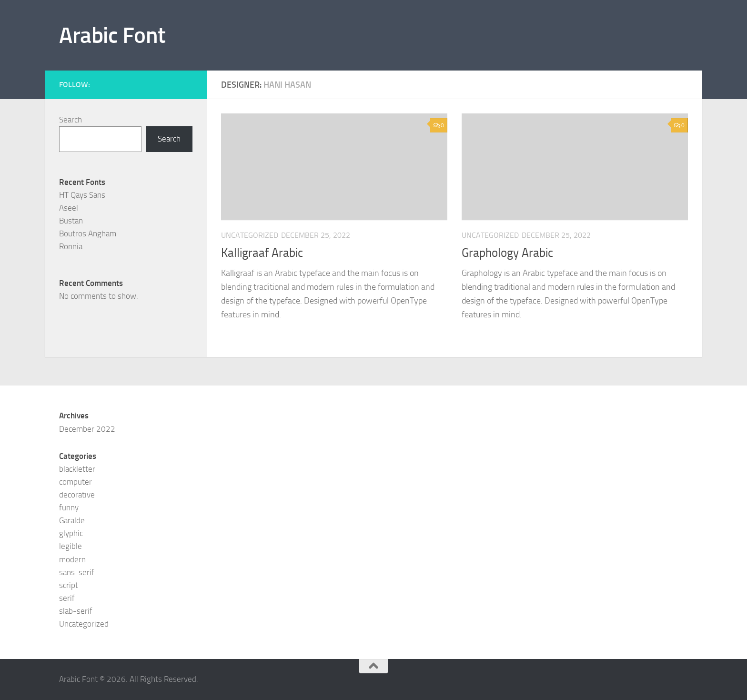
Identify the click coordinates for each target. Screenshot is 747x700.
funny (69, 507)
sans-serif (77, 572)
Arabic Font (112, 35)
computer (76, 482)
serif (67, 598)
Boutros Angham (88, 233)
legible (71, 546)
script (69, 585)
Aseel (69, 208)
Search (71, 120)
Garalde (72, 520)
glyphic (71, 533)
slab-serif (76, 611)
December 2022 (87, 429)
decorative (77, 495)
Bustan (71, 221)
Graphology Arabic (507, 253)
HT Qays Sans (82, 195)
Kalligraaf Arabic (262, 253)
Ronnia (71, 246)
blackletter (77, 469)
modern (72, 559)
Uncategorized (84, 624)
